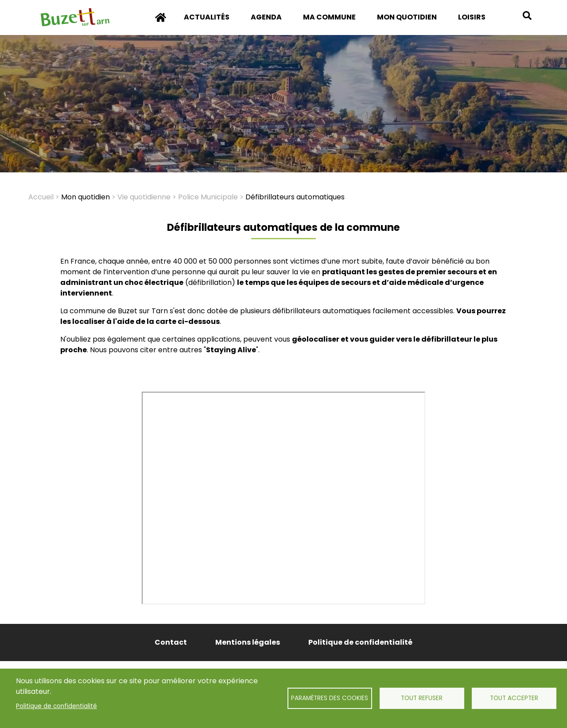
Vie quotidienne (144, 197)
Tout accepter (514, 698)
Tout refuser (422, 698)
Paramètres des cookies (330, 698)
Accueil (161, 23)
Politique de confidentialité (56, 706)
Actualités (207, 17)
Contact (171, 642)
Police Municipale (208, 197)
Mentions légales (248, 642)
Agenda (266, 17)
